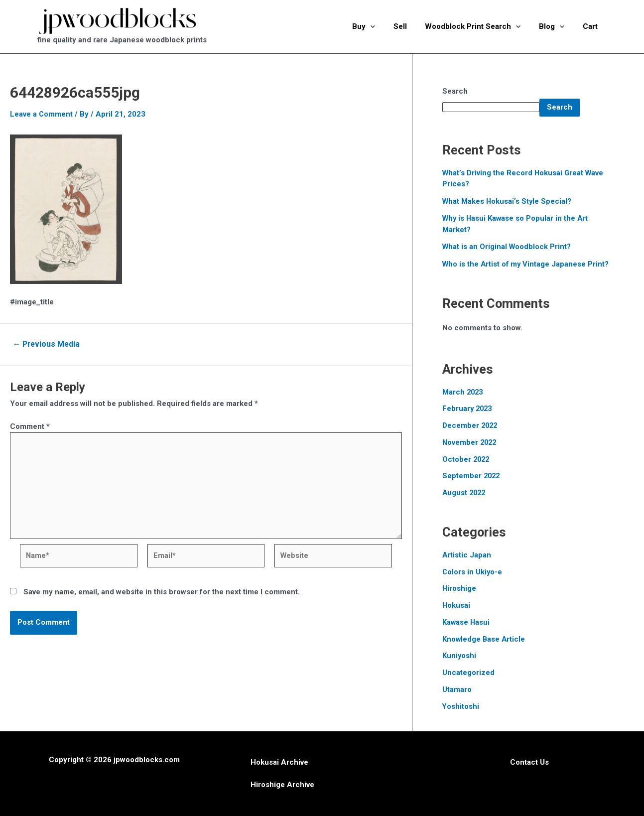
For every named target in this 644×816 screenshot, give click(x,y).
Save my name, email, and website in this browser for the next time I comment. (162, 594)
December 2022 (471, 425)
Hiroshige (459, 588)
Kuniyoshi (459, 656)
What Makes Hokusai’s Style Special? (508, 201)
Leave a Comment (42, 114)
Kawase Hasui (466, 622)
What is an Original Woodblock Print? (508, 247)
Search (455, 91)
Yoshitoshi (461, 706)
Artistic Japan (467, 555)
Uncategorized (468, 673)
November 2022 (470, 442)
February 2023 (468, 408)
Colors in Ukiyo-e (473, 572)
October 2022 (467, 459)
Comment (30, 426)
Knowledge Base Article (484, 639)
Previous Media (48, 344)
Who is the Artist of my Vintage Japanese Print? (527, 264)
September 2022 (472, 476)
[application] (385, 26)
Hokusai (456, 605)
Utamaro (457, 689)
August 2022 (465, 493)
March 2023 (463, 392)
